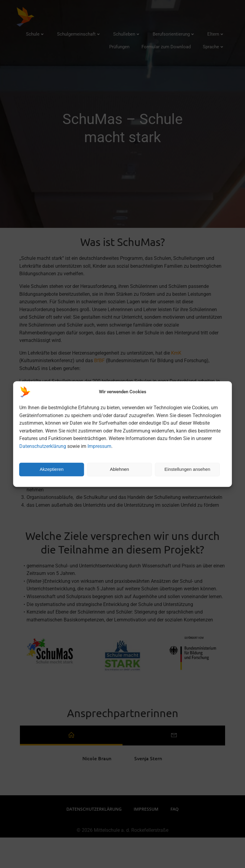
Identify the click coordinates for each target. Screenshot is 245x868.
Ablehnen (119, 469)
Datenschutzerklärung (43, 446)
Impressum (99, 446)
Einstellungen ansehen (187, 469)
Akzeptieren (51, 469)
